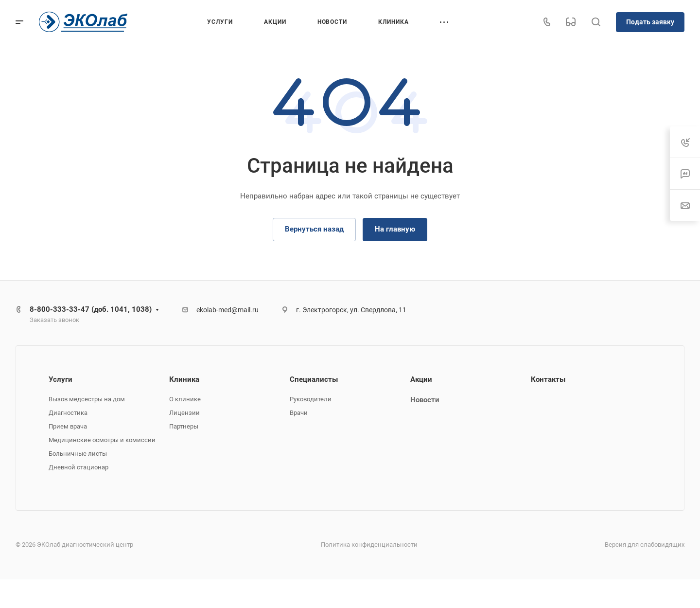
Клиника (184, 379)
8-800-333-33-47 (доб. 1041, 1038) (91, 309)
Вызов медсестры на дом (87, 399)
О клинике (185, 399)
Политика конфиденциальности (369, 545)
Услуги (61, 379)
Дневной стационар (79, 467)
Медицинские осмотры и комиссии (102, 440)
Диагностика (68, 413)
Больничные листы (78, 454)
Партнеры (184, 426)
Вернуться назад (314, 229)
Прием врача (68, 426)
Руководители (311, 399)
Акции (421, 379)
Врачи (299, 413)
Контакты (548, 379)
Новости (425, 400)
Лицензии (184, 413)
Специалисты (314, 379)
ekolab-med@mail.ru (227, 310)
